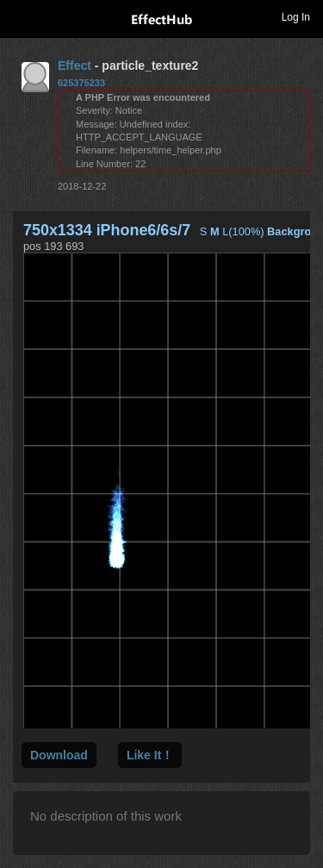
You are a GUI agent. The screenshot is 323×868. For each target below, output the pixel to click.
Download (59, 755)
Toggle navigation (21, 16)
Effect (75, 66)
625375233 (81, 83)
